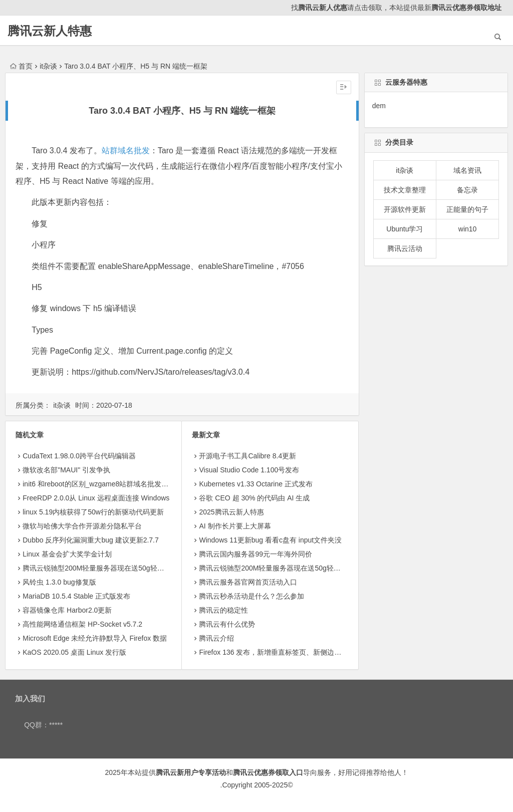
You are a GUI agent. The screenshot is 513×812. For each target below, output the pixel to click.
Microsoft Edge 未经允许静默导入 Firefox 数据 (95, 638)
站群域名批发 (126, 151)
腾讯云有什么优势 (227, 624)
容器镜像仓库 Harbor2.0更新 (67, 610)
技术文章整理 (405, 190)
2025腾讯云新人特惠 (231, 512)
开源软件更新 (405, 209)
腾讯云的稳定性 (223, 610)
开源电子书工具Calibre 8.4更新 (247, 456)
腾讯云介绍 (216, 638)
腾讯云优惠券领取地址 (466, 8)
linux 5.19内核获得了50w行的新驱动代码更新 (93, 512)
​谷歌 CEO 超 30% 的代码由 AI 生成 (254, 498)
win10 (468, 229)
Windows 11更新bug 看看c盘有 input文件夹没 (270, 540)
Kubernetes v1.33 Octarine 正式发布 (255, 484)
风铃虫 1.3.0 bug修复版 (59, 582)
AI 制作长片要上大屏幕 (235, 526)
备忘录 (467, 190)
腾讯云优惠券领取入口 (268, 772)
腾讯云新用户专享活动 (191, 772)
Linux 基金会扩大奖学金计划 (67, 554)
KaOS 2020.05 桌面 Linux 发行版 (74, 652)
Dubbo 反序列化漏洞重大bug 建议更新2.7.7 (91, 540)
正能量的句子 (467, 209)
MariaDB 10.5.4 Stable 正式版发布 (76, 596)
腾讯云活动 (405, 248)
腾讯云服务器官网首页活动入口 (248, 582)
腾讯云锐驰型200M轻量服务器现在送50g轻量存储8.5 (105, 568)
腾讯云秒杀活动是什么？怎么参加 (251, 596)
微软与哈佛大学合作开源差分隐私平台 (82, 526)
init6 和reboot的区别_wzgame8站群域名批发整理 (99, 484)
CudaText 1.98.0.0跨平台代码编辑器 (79, 456)
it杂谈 (48, 66)
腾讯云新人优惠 (323, 8)
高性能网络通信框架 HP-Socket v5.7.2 (82, 624)
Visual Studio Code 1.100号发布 (249, 470)
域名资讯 (467, 170)
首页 (21, 66)
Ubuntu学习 (405, 229)
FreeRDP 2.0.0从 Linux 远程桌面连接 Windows (96, 498)
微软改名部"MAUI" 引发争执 (66, 470)
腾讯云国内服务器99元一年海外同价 (255, 554)
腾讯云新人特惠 (50, 31)
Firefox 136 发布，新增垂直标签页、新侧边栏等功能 (281, 652)
